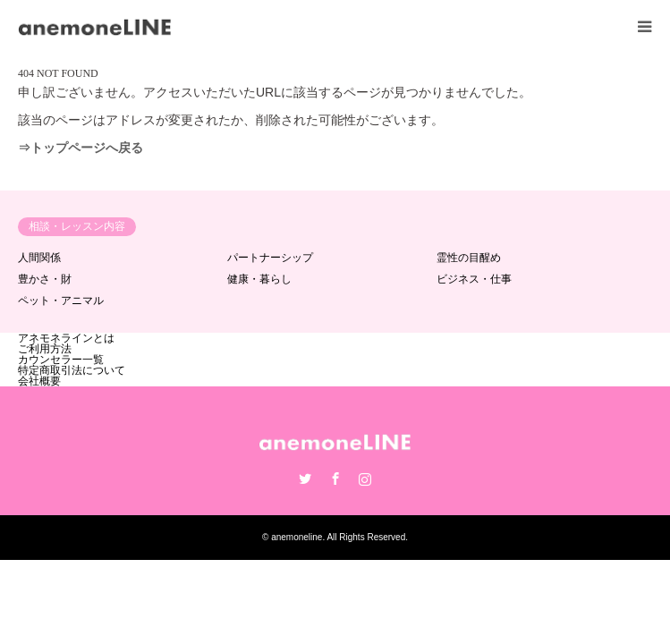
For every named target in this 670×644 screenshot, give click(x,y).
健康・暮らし (259, 279)
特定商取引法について (72, 370)
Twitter (305, 479)
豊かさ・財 (45, 279)
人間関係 (39, 258)
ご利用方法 (45, 349)
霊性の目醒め (469, 258)
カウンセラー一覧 (61, 360)
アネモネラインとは (66, 338)
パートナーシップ (270, 258)
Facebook (335, 479)
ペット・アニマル (61, 301)
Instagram (365, 479)
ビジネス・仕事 (474, 279)
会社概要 (39, 381)
